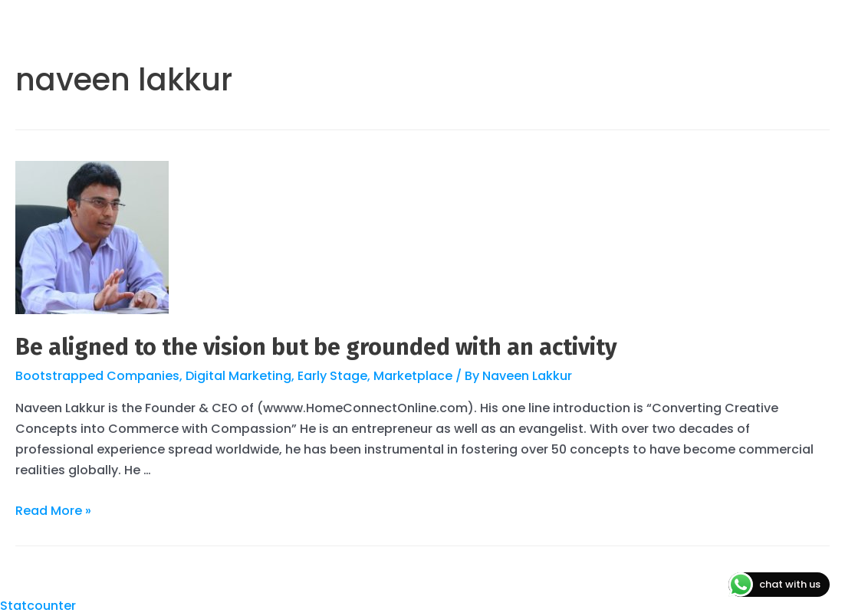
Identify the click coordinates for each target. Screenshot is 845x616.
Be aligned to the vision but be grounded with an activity (316, 347)
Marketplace (413, 376)
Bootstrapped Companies (97, 376)
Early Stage (332, 376)
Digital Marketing (238, 376)
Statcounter (38, 606)
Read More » (53, 511)
